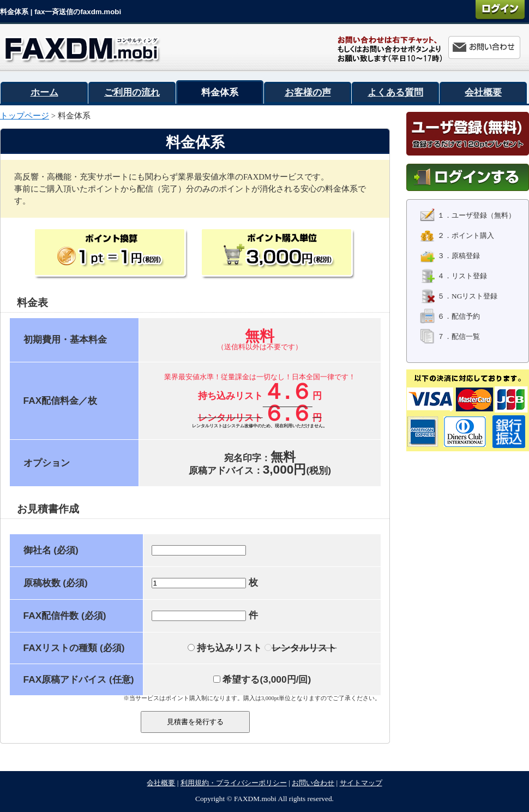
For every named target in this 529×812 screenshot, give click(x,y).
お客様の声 (308, 92)
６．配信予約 (450, 316)
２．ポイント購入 (457, 235)
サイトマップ (361, 783)
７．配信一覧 (450, 336)
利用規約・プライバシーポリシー (234, 783)
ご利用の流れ (132, 92)
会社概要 (483, 92)
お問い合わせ (313, 783)
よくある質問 (395, 92)
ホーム (44, 92)
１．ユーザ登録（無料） (468, 215)
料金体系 (220, 92)
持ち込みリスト (225, 648)
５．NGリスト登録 (459, 296)
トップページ (25, 116)
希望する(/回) (262, 679)
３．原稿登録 (450, 256)
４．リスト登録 (453, 276)
